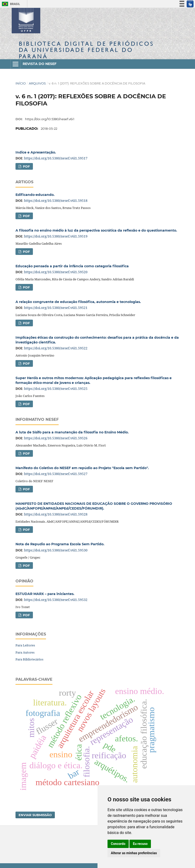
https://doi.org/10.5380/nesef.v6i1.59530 (56, 550)
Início (21, 83)
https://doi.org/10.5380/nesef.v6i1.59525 (56, 389)
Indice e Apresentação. (36, 152)
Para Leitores (25, 645)
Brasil (10, 4)
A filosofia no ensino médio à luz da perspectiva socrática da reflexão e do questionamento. (96, 230)
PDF (26, 166)
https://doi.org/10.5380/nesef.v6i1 (50, 119)
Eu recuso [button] (140, 844)
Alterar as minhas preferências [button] (134, 853)
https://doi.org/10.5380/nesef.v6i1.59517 (56, 158)
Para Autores (25, 652)
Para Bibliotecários (29, 659)
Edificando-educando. (35, 195)
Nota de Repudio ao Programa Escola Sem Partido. (60, 544)
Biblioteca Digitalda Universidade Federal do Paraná (86, 50)
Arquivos (37, 83)
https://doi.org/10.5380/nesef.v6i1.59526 (56, 438)
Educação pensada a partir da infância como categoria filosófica (72, 266)
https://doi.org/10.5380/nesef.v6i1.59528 (56, 514)
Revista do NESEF (40, 64)
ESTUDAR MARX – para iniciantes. (45, 594)
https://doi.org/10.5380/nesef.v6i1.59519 (56, 236)
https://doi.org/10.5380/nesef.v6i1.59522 (56, 348)
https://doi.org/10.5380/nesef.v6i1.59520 (56, 272)
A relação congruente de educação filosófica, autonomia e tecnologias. (78, 302)
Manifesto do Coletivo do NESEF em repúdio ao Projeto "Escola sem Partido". (82, 468)
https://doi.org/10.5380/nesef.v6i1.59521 (56, 308)
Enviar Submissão (35, 815)
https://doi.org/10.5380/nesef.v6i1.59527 (56, 474)
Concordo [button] (118, 844)
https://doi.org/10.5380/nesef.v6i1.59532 (56, 600)
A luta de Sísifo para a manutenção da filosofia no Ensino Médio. (72, 432)
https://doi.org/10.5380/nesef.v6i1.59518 (56, 201)
